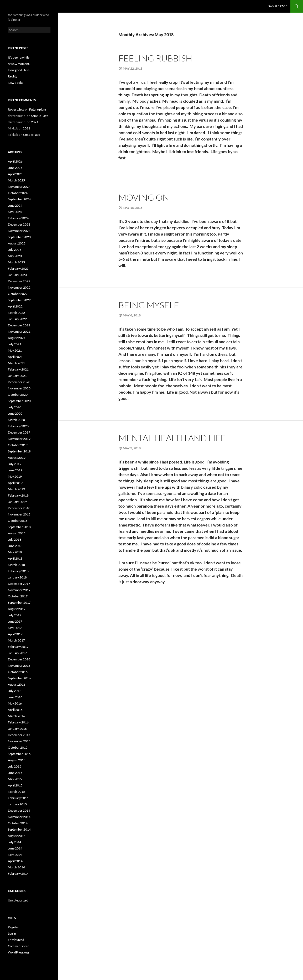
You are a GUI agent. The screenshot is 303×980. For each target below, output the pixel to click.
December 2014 (19, 810)
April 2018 (15, 558)
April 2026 (15, 161)
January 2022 (17, 319)
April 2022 (15, 306)
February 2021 (18, 369)
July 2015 (15, 766)
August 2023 (17, 243)
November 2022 (19, 287)
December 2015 (19, 735)
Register (14, 927)
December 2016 (19, 659)
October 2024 (18, 193)
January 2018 (17, 577)
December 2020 (19, 382)
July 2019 (15, 464)
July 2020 (15, 407)
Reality (13, 76)
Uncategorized (18, 900)
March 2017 (16, 640)
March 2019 (16, 489)
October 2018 (18, 521)
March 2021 (16, 363)
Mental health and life (172, 438)
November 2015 (19, 741)
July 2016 (15, 691)
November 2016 (19, 666)
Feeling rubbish (155, 58)
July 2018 (15, 539)
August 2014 (17, 836)
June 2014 (15, 848)
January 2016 (17, 729)
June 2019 (15, 470)
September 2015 (19, 754)
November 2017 (19, 590)
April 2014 (15, 861)
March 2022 (16, 313)
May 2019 (15, 476)
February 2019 (18, 495)
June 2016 (15, 697)
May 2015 (15, 779)
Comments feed (19, 946)
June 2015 (15, 773)
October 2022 (18, 294)
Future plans (38, 109)
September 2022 (19, 300)
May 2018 (15, 552)
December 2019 (19, 432)
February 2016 (18, 722)
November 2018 (19, 514)
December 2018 (19, 508)
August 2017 (17, 609)
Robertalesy (16, 109)
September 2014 (19, 829)
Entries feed (16, 940)
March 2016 (16, 716)
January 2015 (17, 804)
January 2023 (17, 275)
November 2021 (19, 332)
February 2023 (18, 269)
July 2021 (15, 344)
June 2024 (15, 205)
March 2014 (16, 867)
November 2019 (19, 439)
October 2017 (18, 596)
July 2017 (15, 615)
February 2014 (18, 874)
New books (15, 83)
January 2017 (17, 653)
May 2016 (15, 703)
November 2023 (19, 231)
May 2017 (15, 628)
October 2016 (18, 672)
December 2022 (19, 281)
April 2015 (15, 785)
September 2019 (19, 451)
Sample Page (278, 6)
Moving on (144, 197)
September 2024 (19, 199)
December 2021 (19, 325)
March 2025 (16, 180)
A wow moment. (19, 64)
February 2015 (18, 798)
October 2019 (18, 445)
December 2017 (19, 584)
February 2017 (18, 647)
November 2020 (19, 388)
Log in (12, 933)
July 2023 (15, 250)
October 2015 (18, 747)
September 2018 (19, 527)
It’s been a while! (19, 57)
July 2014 (15, 842)
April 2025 (15, 174)
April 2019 (15, 483)
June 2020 (15, 413)
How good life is (19, 70)
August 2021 (17, 338)
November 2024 (19, 187)
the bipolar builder (27, 6)
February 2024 (18, 218)
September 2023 (19, 237)
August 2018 (17, 533)
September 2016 (19, 678)
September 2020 (19, 401)
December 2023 (19, 224)
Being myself (149, 305)
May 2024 (15, 212)
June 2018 (15, 546)
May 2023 (15, 256)
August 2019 (17, 458)
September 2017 (19, 603)
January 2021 (17, 376)
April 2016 (15, 710)
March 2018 (16, 565)
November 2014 (19, 817)
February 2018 (18, 571)
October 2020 (18, 395)
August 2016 (17, 684)
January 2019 (17, 502)
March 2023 (16, 262)
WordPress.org (18, 952)
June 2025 (15, 168)
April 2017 (15, 634)
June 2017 (15, 621)
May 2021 (15, 350)
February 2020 (18, 426)
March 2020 (16, 420)
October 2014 (18, 823)
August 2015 (17, 760)
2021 (35, 122)
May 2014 (15, 855)
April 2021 (15, 357)
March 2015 (16, 792)
